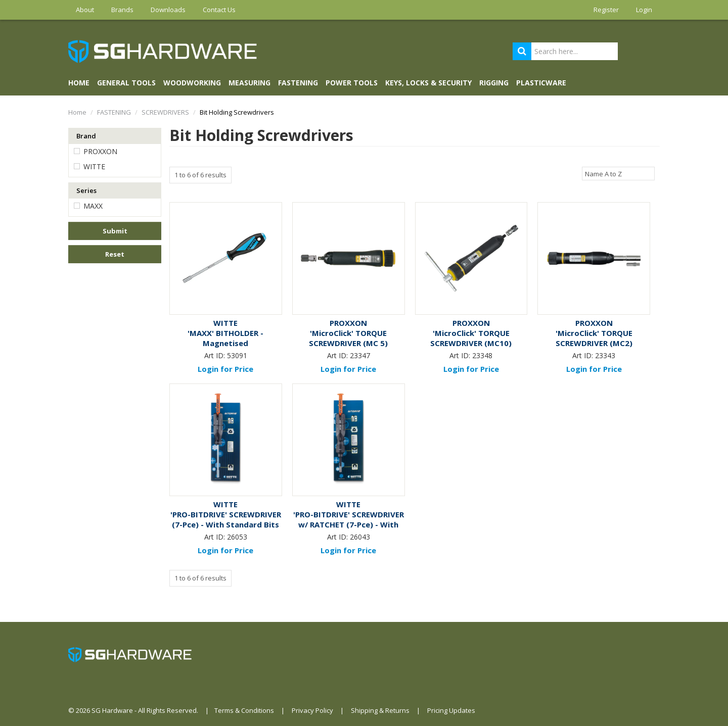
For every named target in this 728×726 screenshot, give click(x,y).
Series (86, 190)
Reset (115, 254)
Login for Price (225, 369)
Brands (122, 10)
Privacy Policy (312, 710)
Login (644, 10)
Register (606, 10)
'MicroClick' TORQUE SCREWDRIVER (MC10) (471, 338)
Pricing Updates (451, 710)
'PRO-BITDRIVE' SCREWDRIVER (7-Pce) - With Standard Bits (226, 519)
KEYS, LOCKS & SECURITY (428, 83)
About (85, 10)
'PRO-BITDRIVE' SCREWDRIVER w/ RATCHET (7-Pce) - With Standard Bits (349, 524)
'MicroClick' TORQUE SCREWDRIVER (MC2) (594, 338)
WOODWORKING (192, 83)
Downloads (168, 10)
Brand (86, 136)
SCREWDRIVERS (165, 112)
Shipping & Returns (380, 710)
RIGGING (494, 83)
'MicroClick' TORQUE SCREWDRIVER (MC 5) (348, 338)
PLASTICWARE (541, 83)
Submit (115, 231)
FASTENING (298, 83)
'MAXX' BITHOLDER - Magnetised (225, 338)
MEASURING (249, 83)
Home (79, 83)
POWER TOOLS (352, 83)
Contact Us (219, 10)
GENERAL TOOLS (126, 83)
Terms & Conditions (244, 710)
